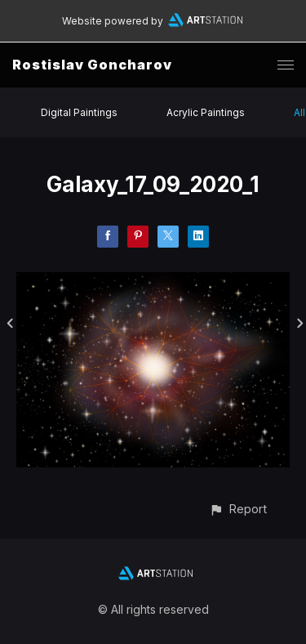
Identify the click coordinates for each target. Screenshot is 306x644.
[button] (238, 509)
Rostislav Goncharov (92, 65)
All (299, 112)
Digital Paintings (79, 112)
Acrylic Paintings (206, 112)
